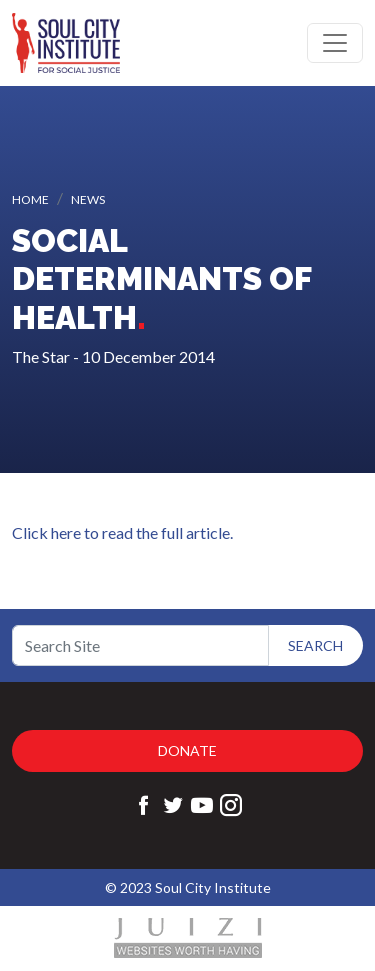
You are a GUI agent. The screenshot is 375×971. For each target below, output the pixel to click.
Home (30, 199)
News (88, 199)
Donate (187, 750)
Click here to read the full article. (122, 532)
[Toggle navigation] (335, 43)
